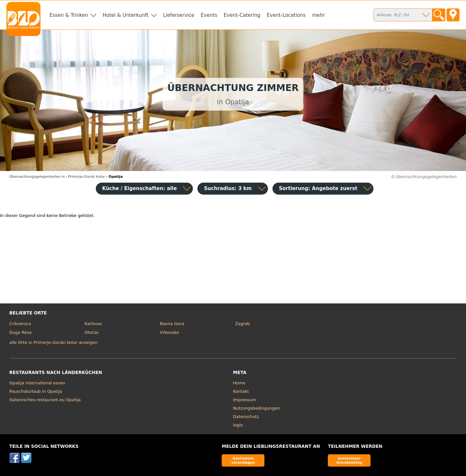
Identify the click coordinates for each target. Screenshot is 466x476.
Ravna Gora (172, 324)
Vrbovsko (169, 332)
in (37, 177)
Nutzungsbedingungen (256, 408)
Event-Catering (242, 15)
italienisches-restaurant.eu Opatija (45, 400)
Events (209, 15)
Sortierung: (318, 188)
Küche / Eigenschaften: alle (140, 188)
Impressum (244, 400)
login (238, 425)
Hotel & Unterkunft (125, 15)
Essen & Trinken (69, 15)
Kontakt (241, 391)
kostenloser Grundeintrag (349, 460)
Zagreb (242, 324)
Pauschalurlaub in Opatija (36, 391)
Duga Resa (21, 332)
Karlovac (93, 324)
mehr (318, 15)
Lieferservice (179, 15)
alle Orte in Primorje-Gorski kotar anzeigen (54, 342)
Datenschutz (246, 417)
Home (239, 383)
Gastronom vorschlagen (243, 460)
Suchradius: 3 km (228, 188)
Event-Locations (286, 15)
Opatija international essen (37, 383)
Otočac (92, 332)
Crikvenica (20, 324)
